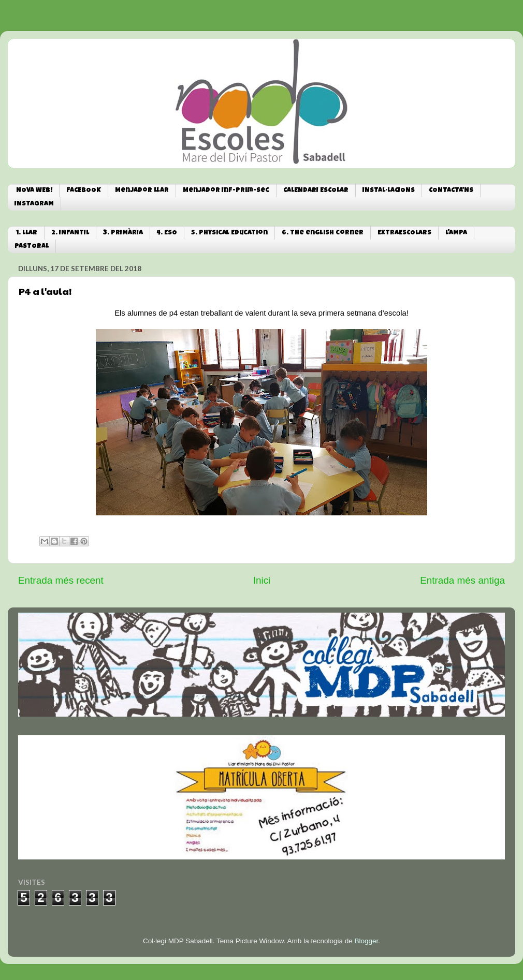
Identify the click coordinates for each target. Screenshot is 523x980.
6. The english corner (323, 233)
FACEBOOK (84, 191)
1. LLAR (27, 233)
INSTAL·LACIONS (389, 191)
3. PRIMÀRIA (123, 233)
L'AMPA (456, 233)
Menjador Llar (142, 191)
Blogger (366, 941)
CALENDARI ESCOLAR (316, 191)
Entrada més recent (61, 580)
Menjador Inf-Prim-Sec (226, 191)
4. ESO (167, 233)
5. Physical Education (229, 233)
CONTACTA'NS (451, 191)
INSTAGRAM (34, 204)
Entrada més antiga (462, 580)
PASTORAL (32, 247)
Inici (262, 580)
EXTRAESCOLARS (404, 233)
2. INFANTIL (70, 233)
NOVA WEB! (34, 191)
